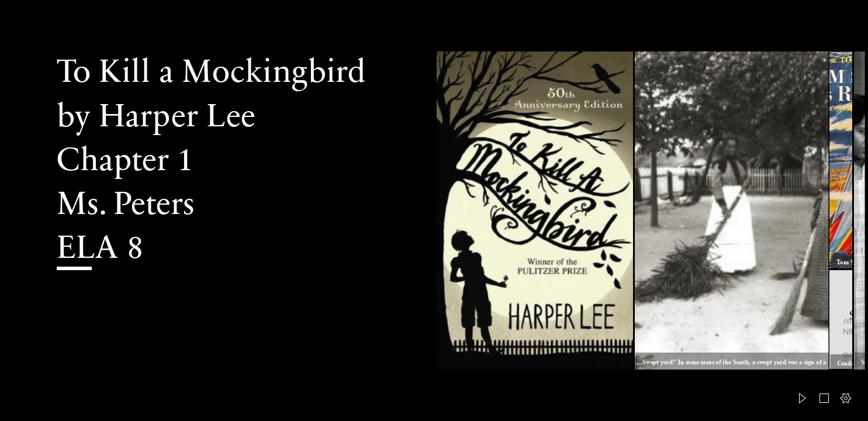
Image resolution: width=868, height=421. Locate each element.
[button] (803, 398)
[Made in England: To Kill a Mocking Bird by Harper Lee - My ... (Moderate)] (535, 210)
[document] (434, 210)
